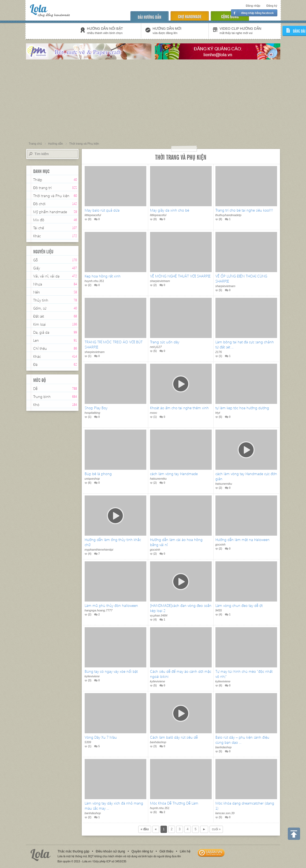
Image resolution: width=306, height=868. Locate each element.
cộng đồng (230, 16)
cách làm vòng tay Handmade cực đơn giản (246, 476)
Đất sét (39, 316)
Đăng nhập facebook (254, 13)
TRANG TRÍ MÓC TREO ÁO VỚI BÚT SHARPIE (114, 344)
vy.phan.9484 (159, 615)
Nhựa (38, 284)
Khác (37, 236)
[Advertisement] (153, 101)
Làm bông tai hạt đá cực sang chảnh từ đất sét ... (245, 344)
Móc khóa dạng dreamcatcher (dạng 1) (245, 806)
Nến (37, 292)
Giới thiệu (166, 851)
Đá (35, 364)
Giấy (37, 268)
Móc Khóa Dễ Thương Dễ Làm (174, 803)
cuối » (216, 829)
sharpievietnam (160, 281)
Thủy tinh (41, 300)
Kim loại (40, 324)
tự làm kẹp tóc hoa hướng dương (242, 408)
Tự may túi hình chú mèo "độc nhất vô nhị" (244, 674)
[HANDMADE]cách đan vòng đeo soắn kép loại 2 (181, 608)
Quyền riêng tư (142, 851)
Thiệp (38, 180)
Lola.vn (41, 855)
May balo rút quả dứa (102, 210)
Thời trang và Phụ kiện (51, 196)
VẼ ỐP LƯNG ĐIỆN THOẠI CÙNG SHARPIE (241, 279)
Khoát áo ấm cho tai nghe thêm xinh (179, 408)
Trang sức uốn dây (165, 342)
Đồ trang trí (42, 188)
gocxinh (155, 550)
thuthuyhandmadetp (228, 215)
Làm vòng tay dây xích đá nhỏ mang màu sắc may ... (114, 806)
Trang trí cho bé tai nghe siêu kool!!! (244, 210)
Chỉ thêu (40, 348)
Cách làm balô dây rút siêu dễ (174, 737)
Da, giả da (41, 332)
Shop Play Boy (96, 408)
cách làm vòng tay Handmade (174, 474)
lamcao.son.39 (225, 813)
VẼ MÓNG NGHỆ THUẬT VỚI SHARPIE (180, 276)
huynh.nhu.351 (94, 281)
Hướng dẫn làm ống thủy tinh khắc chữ (113, 542)
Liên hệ (185, 851)
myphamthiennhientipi (99, 550)
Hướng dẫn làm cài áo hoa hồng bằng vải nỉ (176, 542)
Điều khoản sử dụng (110, 851)
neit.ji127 (156, 347)
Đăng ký (272, 6)
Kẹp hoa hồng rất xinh (103, 276)
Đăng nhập (253, 6)
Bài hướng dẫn (150, 17)
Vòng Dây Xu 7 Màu (101, 737)
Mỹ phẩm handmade (50, 212)
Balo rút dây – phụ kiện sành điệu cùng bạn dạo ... (242, 740)
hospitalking (92, 413)
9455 (219, 610)
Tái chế (39, 228)
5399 (88, 742)
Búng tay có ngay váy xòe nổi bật (111, 671)
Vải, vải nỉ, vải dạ (46, 276)
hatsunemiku (158, 479)
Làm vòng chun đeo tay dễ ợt (239, 605)
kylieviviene (92, 676)
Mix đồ (39, 220)
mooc (154, 413)
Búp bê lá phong (98, 474)
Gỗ (36, 260)
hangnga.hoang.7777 (99, 610)
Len (36, 340)
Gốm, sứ (40, 308)
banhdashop (158, 742)
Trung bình (42, 397)
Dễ (35, 388)
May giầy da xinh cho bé (170, 210)
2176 (219, 352)
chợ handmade (190, 16)
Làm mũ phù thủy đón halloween (111, 605)
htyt (218, 413)
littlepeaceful (93, 215)
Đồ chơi (39, 204)
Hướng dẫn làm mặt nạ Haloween (242, 540)
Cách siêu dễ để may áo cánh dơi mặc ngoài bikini (181, 674)
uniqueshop (92, 479)
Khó (36, 405)
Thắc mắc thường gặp (74, 851)
